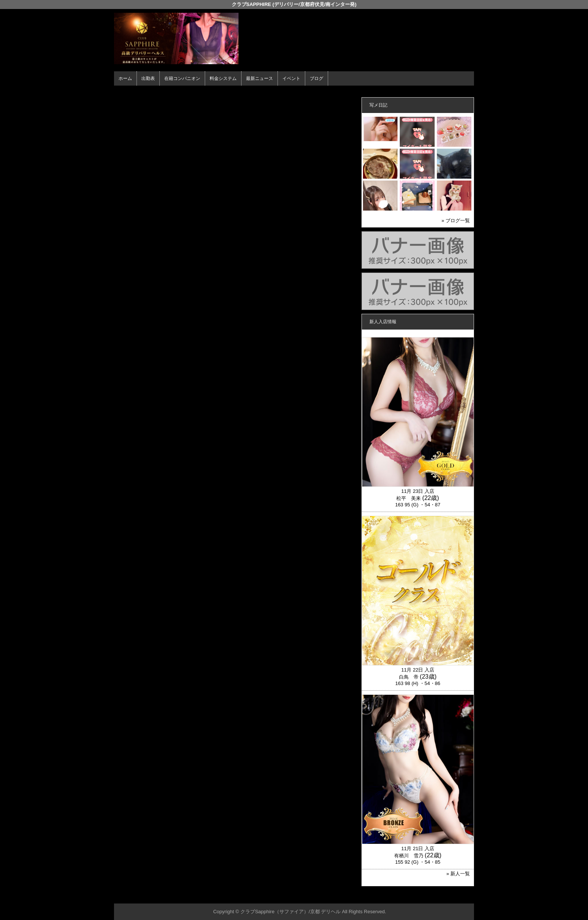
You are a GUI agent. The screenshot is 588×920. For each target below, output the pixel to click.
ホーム (125, 78)
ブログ (316, 78)
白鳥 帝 (409, 677)
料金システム (223, 78)
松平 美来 (409, 498)
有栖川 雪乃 (409, 856)
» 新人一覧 (458, 874)
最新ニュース (259, 78)
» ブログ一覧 (456, 221)
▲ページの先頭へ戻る (446, 897)
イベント (291, 78)
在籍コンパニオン (182, 78)
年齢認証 (126, 92)
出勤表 (148, 78)
